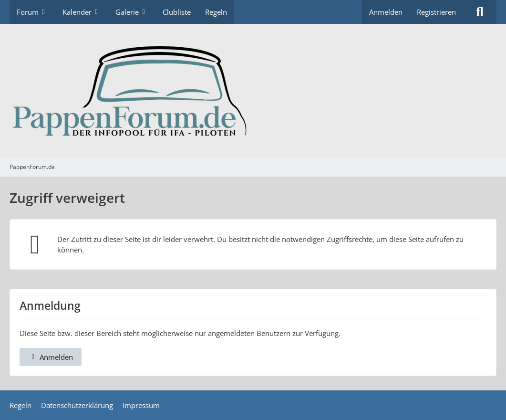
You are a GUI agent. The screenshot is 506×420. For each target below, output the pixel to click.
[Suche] (480, 12)
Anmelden (386, 12)
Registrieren (436, 12)
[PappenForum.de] (253, 91)
